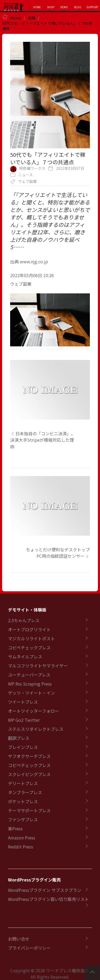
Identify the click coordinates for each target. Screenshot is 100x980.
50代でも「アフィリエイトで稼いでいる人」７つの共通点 (47, 26)
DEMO (64, 7)
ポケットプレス (23, 801)
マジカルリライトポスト (31, 638)
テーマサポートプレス (29, 810)
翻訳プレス (19, 738)
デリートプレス (23, 783)
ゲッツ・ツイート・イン (31, 693)
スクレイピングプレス (29, 774)
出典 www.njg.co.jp (29, 261)
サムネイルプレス (25, 657)
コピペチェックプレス (29, 647)
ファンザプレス (23, 819)
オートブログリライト (29, 629)
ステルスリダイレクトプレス (36, 729)
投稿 (31, 18)
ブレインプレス (23, 747)
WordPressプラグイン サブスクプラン (45, 890)
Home (16, 18)
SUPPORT (92, 7)
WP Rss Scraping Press (30, 684)
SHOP (51, 7)
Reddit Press (21, 847)
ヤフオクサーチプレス (29, 756)
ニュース (25, 175)
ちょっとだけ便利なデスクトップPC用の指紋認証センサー (58, 553)
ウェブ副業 (27, 181)
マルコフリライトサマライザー (38, 666)
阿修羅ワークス (32, 168)
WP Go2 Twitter (24, 720)
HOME (37, 7)
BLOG (78, 7)
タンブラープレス (25, 792)
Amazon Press (22, 838)
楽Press (15, 829)
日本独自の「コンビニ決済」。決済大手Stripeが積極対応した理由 (43, 440)
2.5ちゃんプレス (24, 620)
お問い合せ (19, 939)
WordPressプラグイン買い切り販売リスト (48, 899)
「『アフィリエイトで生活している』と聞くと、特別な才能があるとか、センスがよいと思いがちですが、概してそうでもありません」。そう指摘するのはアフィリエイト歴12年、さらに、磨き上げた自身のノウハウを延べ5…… (50, 221)
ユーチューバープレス (29, 675)
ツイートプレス (23, 702)
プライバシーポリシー (29, 948)
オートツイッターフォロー (33, 711)
